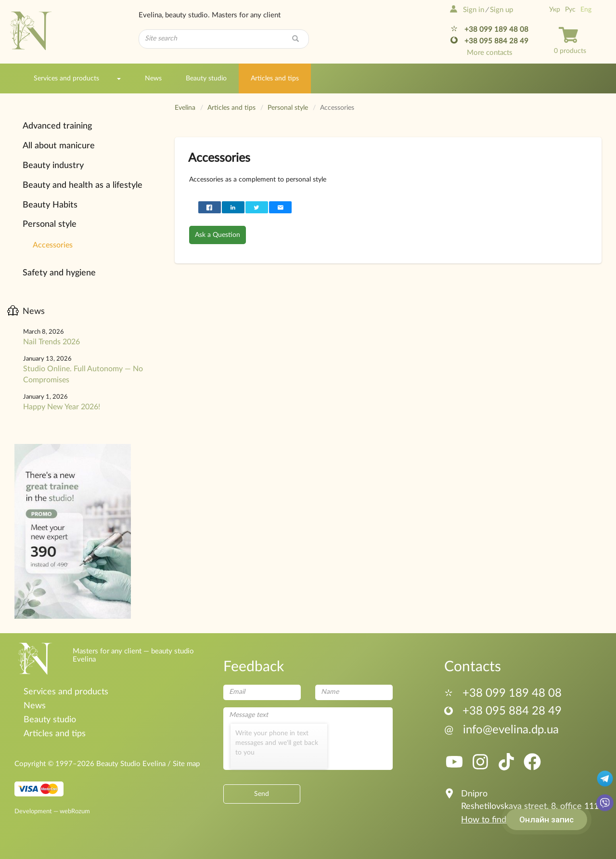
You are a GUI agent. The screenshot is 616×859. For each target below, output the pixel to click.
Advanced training (57, 126)
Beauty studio (206, 78)
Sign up (501, 10)
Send (262, 794)
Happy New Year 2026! (62, 407)
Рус (570, 10)
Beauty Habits (50, 205)
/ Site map (183, 764)
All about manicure (59, 146)
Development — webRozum (52, 811)
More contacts (490, 53)
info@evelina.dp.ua (501, 730)
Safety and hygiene (59, 273)
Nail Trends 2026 (51, 342)
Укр (555, 10)
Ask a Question (218, 235)
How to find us (489, 820)
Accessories (53, 245)
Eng (586, 10)
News (153, 78)
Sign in (467, 10)
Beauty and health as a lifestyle (83, 185)
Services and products (66, 78)
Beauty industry (53, 166)
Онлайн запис (546, 820)
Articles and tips (275, 78)
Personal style (50, 224)
